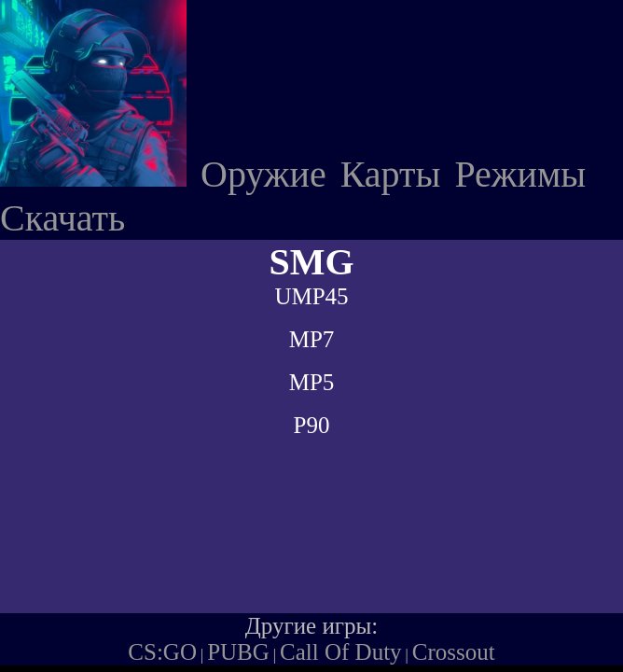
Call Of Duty (341, 652)
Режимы (520, 174)
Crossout (454, 652)
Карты (391, 174)
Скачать (62, 218)
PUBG (238, 652)
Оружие (263, 174)
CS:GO (162, 652)
